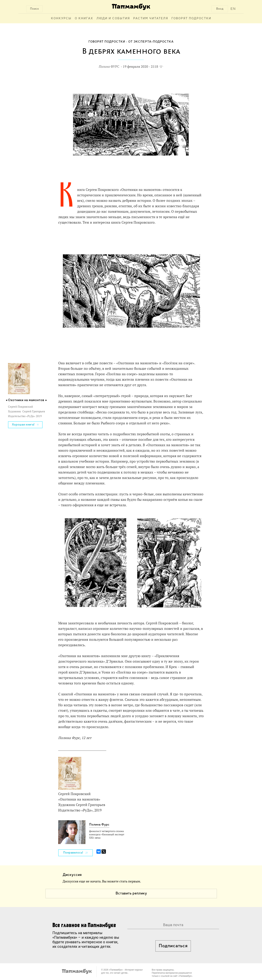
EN (233, 9)
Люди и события (113, 18)
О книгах (84, 18)
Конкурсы (61, 18)
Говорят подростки (191, 18)
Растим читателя (151, 18)
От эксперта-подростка (151, 42)
